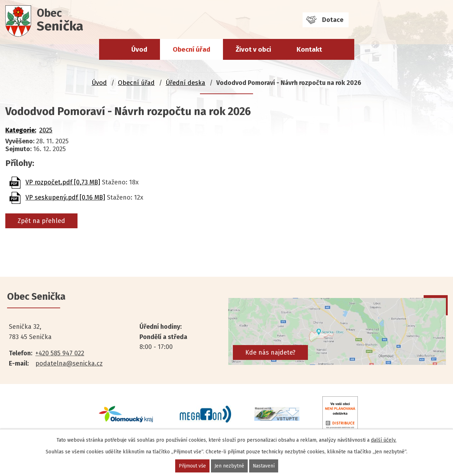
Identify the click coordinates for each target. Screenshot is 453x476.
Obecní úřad (191, 49)
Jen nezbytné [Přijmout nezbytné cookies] (229, 466)
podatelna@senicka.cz (69, 363)
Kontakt (309, 49)
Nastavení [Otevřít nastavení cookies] (264, 466)
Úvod (139, 49)
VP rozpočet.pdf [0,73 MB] (63, 182)
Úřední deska (185, 83)
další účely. (384, 440)
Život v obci (253, 49)
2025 (46, 130)
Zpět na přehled (41, 221)
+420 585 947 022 (60, 353)
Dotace (333, 20)
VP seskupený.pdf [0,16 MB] (65, 197)
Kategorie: (21, 130)
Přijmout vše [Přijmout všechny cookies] (192, 466)
